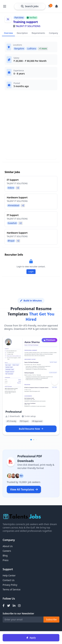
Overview (8, 33)
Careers (7, 551)
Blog (5, 555)
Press (6, 560)
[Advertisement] (31, 126)
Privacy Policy (10, 585)
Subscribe (51, 619)
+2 (18, 188)
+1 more (43, 49)
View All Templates (24, 489)
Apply (31, 638)
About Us (8, 546)
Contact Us (9, 580)
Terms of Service (12, 589)
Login (31, 272)
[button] (55, 382)
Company (53, 33)
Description (22, 33)
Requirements (38, 33)
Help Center (9, 575)
